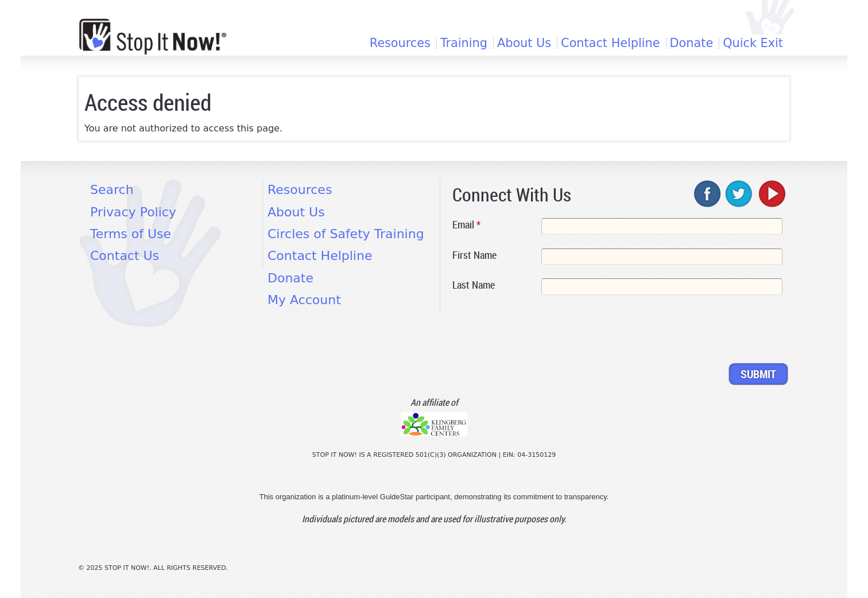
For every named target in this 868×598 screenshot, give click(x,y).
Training (464, 43)
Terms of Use (131, 234)
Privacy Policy (133, 212)
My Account (304, 300)
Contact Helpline (610, 43)
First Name (474, 255)
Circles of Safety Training (346, 234)
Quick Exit (753, 43)
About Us (524, 43)
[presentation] (540, 331)
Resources (400, 43)
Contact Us (125, 256)
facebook (708, 193)
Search (112, 190)
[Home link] (153, 36)
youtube (771, 193)
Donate (692, 43)
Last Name (474, 285)
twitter (739, 193)
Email (466, 224)
